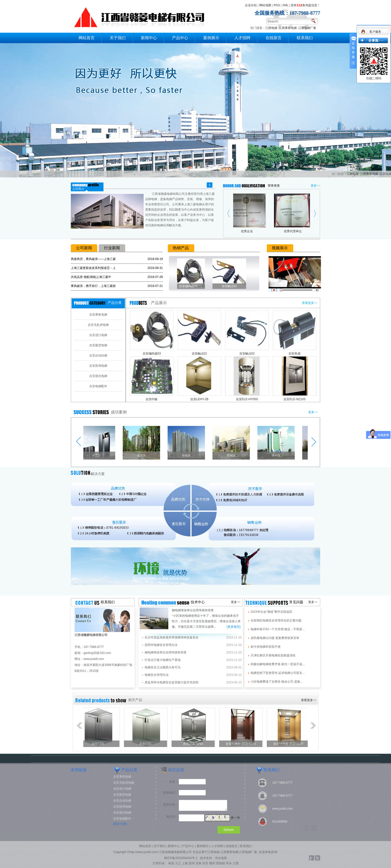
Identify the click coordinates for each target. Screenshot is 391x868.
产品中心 (180, 38)
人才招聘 (242, 38)
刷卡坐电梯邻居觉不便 (266, 647)
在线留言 (274, 38)
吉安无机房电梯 (98, 325)
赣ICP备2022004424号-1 (181, 858)
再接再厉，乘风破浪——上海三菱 (93, 259)
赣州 (212, 863)
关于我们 (118, 38)
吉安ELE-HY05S (247, 399)
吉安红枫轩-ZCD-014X (242, 744)
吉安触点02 (247, 354)
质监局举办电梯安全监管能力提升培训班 (172, 682)
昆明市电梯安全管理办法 (161, 645)
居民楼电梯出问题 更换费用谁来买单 (275, 638)
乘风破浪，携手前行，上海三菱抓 (93, 286)
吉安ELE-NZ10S (294, 399)
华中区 (278, 456)
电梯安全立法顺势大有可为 (163, 667)
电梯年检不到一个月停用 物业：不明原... (278, 629)
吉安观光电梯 (98, 376)
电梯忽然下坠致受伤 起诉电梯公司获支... (278, 673)
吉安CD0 (99, 744)
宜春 (198, 863)
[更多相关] (234, 627)
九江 (178, 863)
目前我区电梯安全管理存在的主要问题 (276, 620)
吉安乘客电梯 (98, 315)
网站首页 (87, 38)
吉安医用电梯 (98, 366)
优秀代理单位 (294, 231)
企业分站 (251, 5)
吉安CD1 (147, 744)
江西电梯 (271, 28)
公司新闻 (84, 248)
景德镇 (220, 863)
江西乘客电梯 (288, 28)
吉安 (205, 863)
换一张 (235, 818)
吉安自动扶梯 (98, 356)
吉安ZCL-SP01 (195, 744)
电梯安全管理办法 (157, 675)
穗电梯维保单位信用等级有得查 (193, 610)
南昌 (171, 863)
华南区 (188, 456)
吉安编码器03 (190, 286)
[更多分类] (120, 824)
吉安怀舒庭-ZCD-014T (290, 744)
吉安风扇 (294, 354)
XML (285, 5)
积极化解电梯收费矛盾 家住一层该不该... (278, 664)
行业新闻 (112, 248)
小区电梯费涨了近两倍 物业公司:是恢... (277, 682)
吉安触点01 (231, 286)
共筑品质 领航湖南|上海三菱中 (91, 277)
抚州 (192, 863)
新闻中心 (149, 38)
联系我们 (305, 38)
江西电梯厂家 (307, 28)
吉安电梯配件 (98, 386)
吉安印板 (152, 399)
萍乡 (229, 863)
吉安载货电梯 (98, 345)
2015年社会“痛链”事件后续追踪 (271, 612)
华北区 (98, 456)
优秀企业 (248, 231)
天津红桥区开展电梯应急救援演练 (273, 655)
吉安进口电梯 (98, 335)
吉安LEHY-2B (199, 399)
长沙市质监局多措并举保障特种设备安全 (172, 637)
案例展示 (211, 38)
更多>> (315, 186)
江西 (236, 863)
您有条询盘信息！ (305, 5)
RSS (277, 5)
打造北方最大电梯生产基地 (163, 660)
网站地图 (265, 5)
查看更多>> (310, 303)
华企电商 (221, 858)
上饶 (185, 863)
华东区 (143, 456)
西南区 (233, 456)
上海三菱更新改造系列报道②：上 (93, 268)
